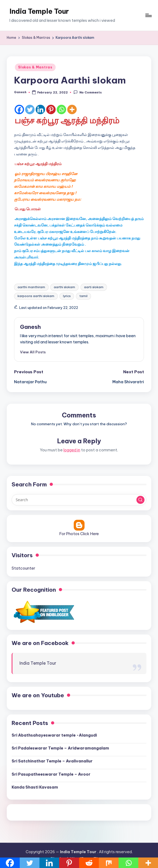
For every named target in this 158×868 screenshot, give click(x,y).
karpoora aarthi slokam (36, 296)
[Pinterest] (51, 109)
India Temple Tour (39, 11)
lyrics (67, 296)
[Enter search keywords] (79, 500)
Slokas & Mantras (35, 67)
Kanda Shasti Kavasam (35, 787)
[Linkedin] (40, 109)
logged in (72, 450)
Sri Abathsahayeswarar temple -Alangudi (54, 735)
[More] (72, 109)
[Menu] (148, 15)
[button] (33, 352)
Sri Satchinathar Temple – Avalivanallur (52, 761)
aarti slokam (94, 287)
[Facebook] (19, 109)
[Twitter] (30, 109)
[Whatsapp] (61, 109)
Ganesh (30, 327)
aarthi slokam (64, 287)
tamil (83, 296)
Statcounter (23, 568)
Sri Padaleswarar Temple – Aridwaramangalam (60, 748)
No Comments (88, 92)
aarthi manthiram (31, 287)
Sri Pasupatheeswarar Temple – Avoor (51, 774)
